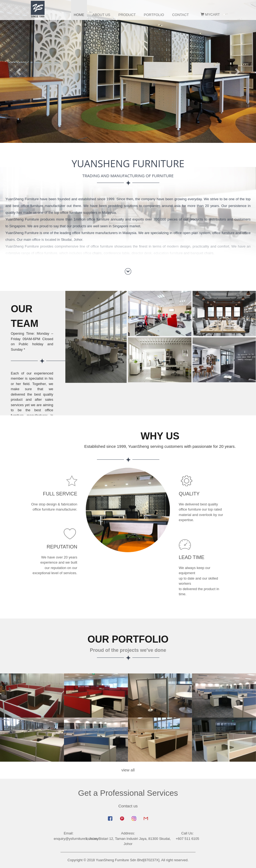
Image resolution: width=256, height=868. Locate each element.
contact (180, 15)
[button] (19, 71)
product (127, 15)
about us (101, 15)
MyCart (210, 14)
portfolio (154, 15)
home (79, 15)
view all (128, 770)
